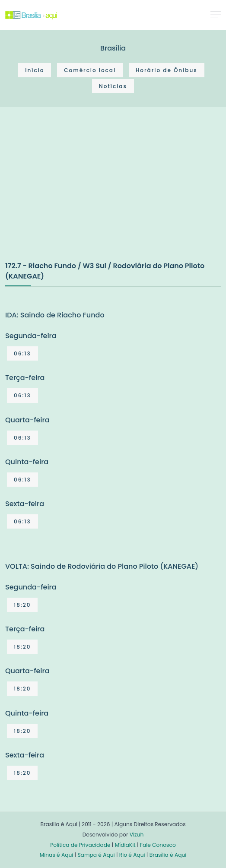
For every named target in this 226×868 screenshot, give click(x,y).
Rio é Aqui (132, 855)
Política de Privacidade (80, 845)
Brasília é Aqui (168, 855)
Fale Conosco (158, 845)
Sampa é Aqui (96, 855)
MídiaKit (125, 845)
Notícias (113, 86)
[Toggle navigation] (216, 15)
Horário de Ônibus (167, 70)
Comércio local (90, 70)
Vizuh (137, 835)
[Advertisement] (70, 193)
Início (35, 70)
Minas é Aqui (57, 855)
